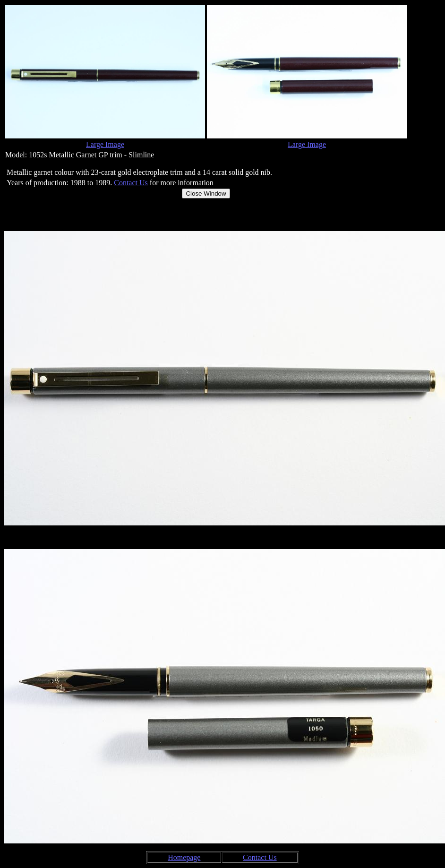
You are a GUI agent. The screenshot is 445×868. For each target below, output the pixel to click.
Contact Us (131, 183)
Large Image (105, 144)
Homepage (184, 857)
